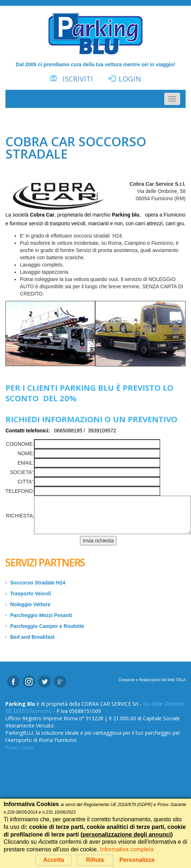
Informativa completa (127, 849)
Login (130, 79)
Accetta (54, 860)
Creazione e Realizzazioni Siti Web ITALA (152, 680)
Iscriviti (78, 79)
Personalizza (137, 860)
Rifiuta (95, 860)
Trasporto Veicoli (31, 594)
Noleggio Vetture (30, 604)
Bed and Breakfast (32, 637)
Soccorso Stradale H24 (38, 583)
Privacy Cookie (19, 748)
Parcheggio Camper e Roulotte (47, 626)
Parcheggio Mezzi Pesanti (41, 615)
